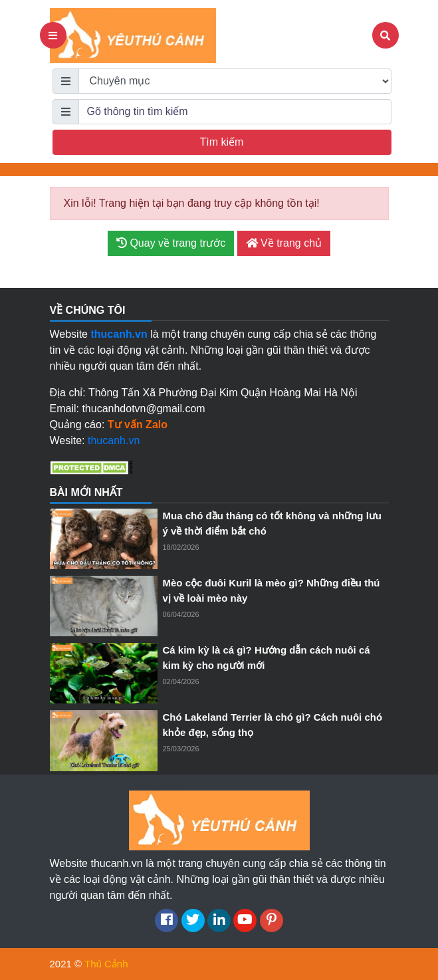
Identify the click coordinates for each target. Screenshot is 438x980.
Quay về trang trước (171, 243)
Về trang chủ (284, 243)
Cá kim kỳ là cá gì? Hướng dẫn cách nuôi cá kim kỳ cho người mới (267, 658)
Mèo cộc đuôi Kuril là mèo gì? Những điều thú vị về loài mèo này (272, 590)
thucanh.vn (114, 440)
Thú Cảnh (106, 964)
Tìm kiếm (222, 142)
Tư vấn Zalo (138, 425)
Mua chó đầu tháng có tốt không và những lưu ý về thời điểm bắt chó (272, 523)
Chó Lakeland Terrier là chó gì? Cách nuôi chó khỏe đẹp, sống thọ (273, 725)
